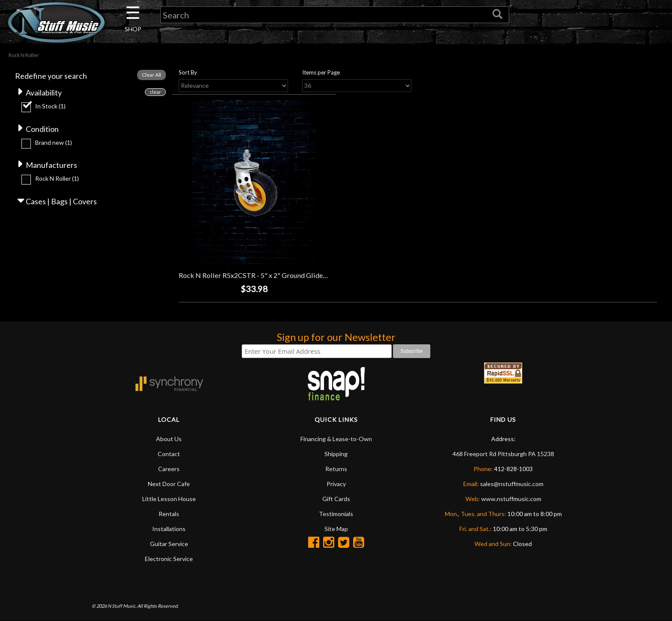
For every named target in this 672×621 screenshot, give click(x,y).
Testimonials (336, 514)
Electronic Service (169, 559)
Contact (169, 454)
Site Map (336, 529)
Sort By (188, 72)
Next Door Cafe (169, 484)
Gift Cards (336, 499)
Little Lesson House (169, 499)
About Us (169, 439)
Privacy (336, 484)
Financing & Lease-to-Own (336, 439)
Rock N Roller (57, 178)
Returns (336, 469)
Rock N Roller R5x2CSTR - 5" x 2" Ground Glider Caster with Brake (280, 275)
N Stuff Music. (122, 606)
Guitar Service (169, 544)
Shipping (336, 454)
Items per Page (321, 72)
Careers (169, 469)
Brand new (54, 142)
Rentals (169, 514)
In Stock (50, 106)
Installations (169, 529)
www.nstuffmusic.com (511, 499)
